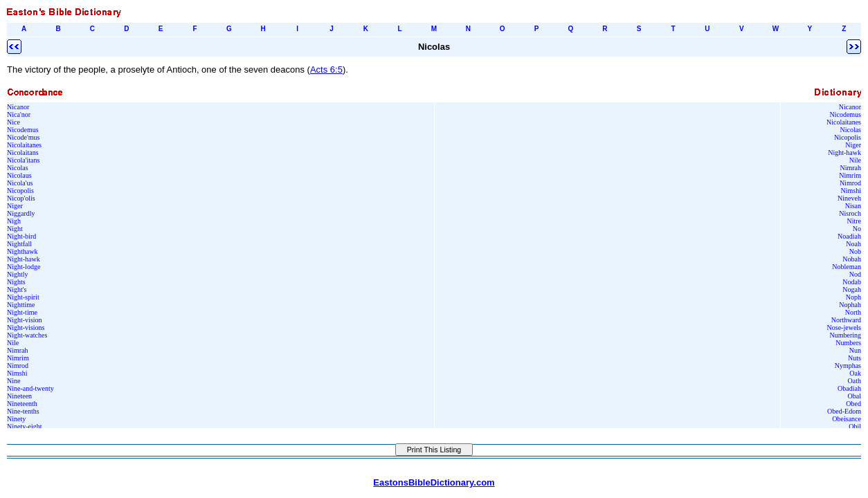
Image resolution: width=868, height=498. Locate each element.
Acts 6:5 (326, 70)
